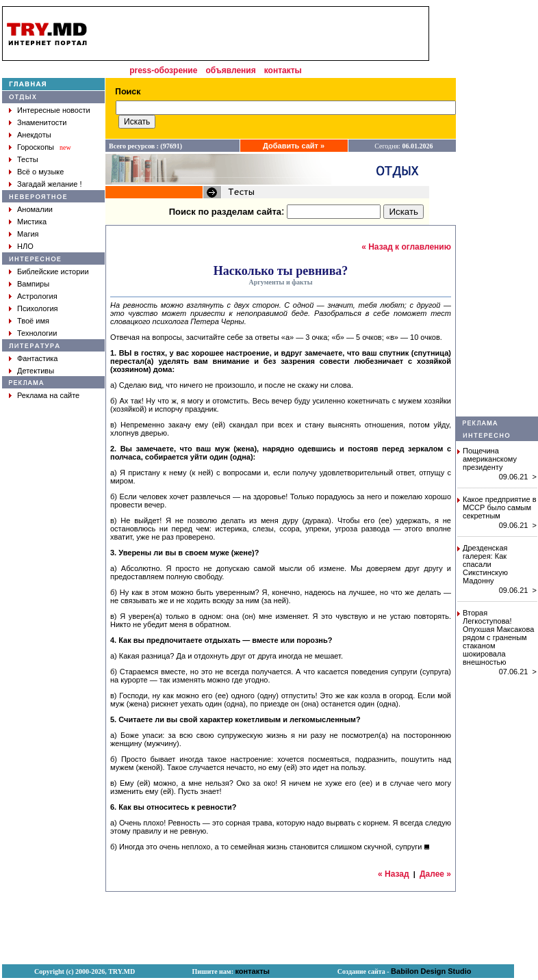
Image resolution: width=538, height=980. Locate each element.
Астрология (37, 296)
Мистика (32, 222)
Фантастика (37, 358)
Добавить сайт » (294, 146)
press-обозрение (163, 70)
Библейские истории (53, 272)
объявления (230, 70)
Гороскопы (36, 147)
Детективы (36, 371)
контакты (283, 70)
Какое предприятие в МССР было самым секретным (500, 507)
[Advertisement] (263, 34)
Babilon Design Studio (431, 971)
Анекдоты (34, 135)
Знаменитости (42, 122)
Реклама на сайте (48, 395)
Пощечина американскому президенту (490, 459)
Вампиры (33, 284)
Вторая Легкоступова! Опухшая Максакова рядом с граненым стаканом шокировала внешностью (498, 637)
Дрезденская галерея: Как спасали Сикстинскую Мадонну (485, 564)
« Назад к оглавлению (406, 247)
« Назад (394, 874)
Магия (28, 234)
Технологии (37, 333)
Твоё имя (33, 321)
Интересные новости (54, 110)
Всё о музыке (40, 172)
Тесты (28, 159)
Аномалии (35, 209)
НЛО (25, 246)
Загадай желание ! (49, 184)
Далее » (435, 874)
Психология (38, 308)
